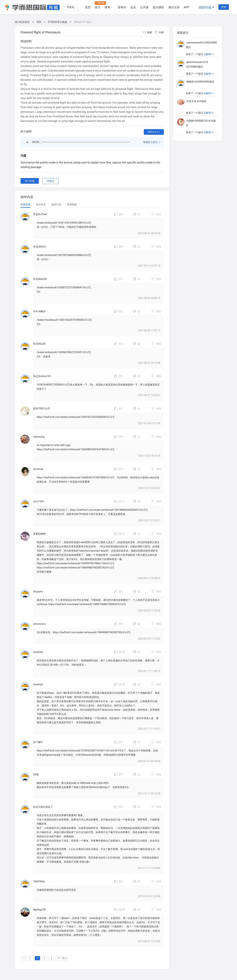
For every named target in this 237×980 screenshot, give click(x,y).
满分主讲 (174, 7)
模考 (107, 7)
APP (186, 7)
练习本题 (30, 181)
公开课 (144, 7)
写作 (39, 22)
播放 (27, 142)
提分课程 (158, 7)
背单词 (122, 7)
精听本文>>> (154, 132)
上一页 (27, 958)
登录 (224, 7)
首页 (88, 7)
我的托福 (205, 7)
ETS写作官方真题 (58, 22)
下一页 (62, 958)
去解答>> (209, 38)
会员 (133, 7)
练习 (98, 7)
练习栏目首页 (22, 22)
